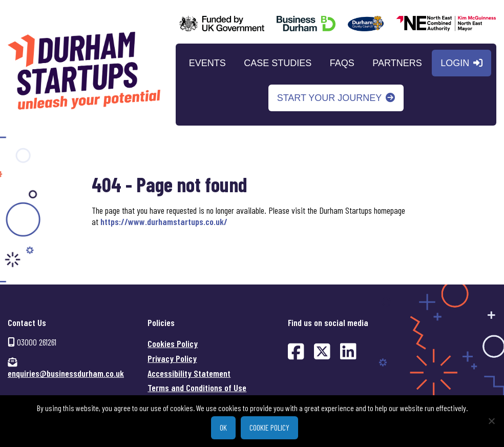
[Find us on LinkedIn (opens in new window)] (348, 351)
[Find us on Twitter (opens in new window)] (322, 351)
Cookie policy (269, 427)
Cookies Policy (173, 343)
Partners (397, 63)
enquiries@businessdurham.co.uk (66, 373)
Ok (223, 427)
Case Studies (278, 63)
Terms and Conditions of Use (197, 388)
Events (207, 63)
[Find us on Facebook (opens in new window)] (296, 351)
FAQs (342, 63)
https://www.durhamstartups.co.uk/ (164, 221)
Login (455, 63)
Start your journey (330, 97)
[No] (491, 421)
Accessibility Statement (189, 373)
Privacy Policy (172, 358)
